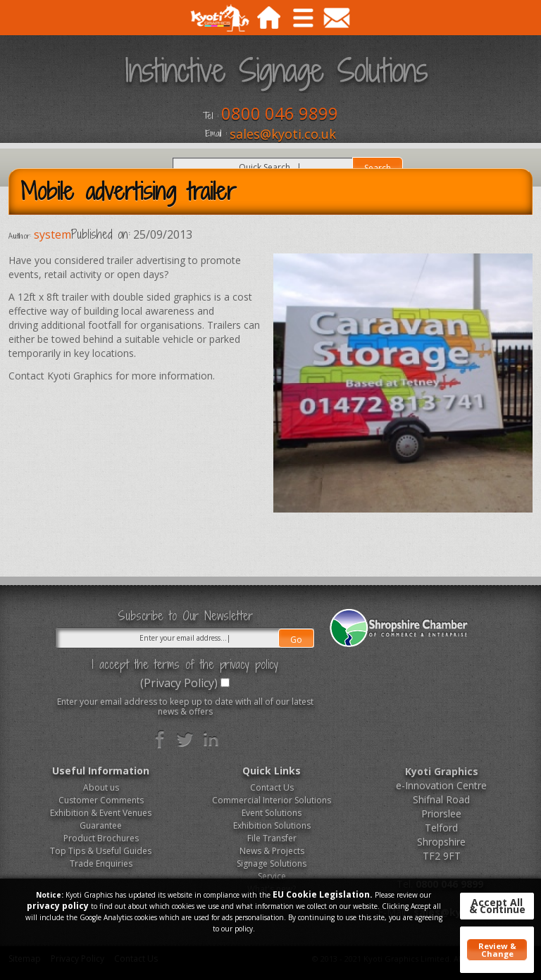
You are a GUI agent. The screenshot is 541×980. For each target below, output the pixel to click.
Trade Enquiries (101, 863)
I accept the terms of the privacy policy (185, 665)
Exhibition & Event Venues (101, 813)
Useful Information (101, 771)
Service (272, 876)
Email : (216, 134)
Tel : (211, 116)
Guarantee (101, 825)
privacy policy (58, 906)
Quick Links (272, 771)
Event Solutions (272, 813)
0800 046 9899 (280, 113)
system (52, 234)
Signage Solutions (272, 863)
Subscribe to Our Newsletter (185, 616)
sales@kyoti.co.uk (283, 134)
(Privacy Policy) (179, 683)
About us (101, 787)
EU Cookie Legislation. (323, 894)
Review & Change (497, 950)
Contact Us (272, 787)
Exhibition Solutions (272, 825)
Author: (20, 236)
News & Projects (272, 851)
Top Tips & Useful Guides (101, 851)
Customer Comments (101, 800)
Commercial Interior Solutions (272, 800)
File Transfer (272, 838)
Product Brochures (101, 838)
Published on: (101, 234)
